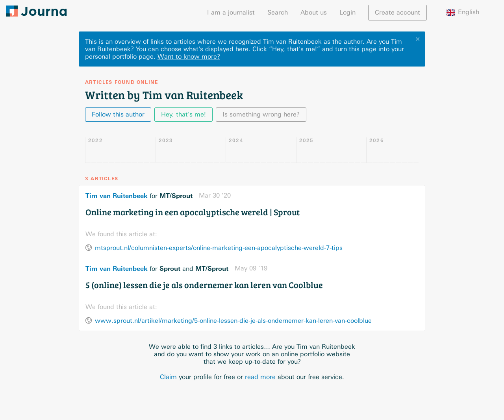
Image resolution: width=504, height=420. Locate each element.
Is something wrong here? (261, 114)
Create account (397, 12)
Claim (168, 377)
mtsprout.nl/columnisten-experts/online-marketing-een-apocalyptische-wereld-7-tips (219, 248)
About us (314, 12)
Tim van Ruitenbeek (117, 196)
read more (260, 377)
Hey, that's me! (183, 114)
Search (278, 12)
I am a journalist (231, 12)
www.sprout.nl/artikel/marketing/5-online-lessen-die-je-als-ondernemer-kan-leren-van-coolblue (233, 321)
